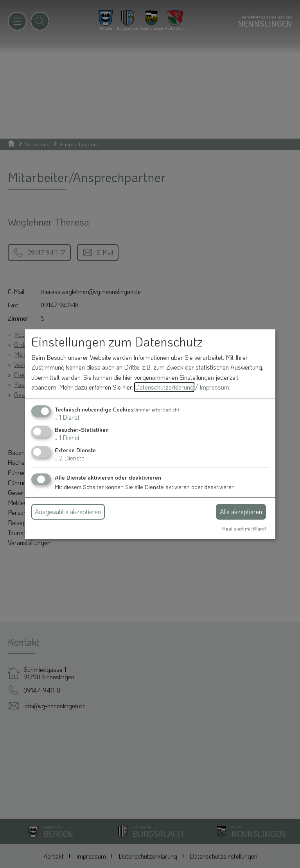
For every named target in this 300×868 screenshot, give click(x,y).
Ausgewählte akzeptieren (68, 512)
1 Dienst (67, 417)
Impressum (214, 387)
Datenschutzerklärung (164, 387)
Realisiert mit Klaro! (244, 529)
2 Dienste (70, 458)
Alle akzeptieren (241, 512)
